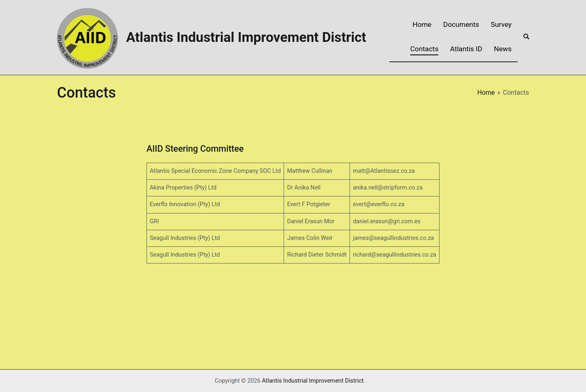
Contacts (424, 49)
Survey (501, 24)
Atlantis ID (466, 49)
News (503, 49)
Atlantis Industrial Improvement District (246, 37)
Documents (461, 24)
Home (422, 24)
